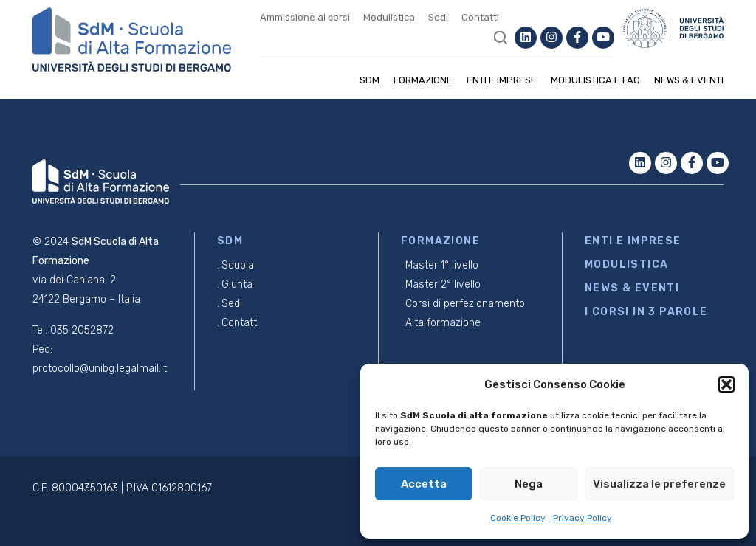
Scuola (238, 265)
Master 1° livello (442, 265)
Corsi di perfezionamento (465, 304)
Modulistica (389, 17)
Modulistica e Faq (595, 80)
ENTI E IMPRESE (633, 241)
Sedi (438, 17)
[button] (726, 384)
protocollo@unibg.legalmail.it (100, 369)
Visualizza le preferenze (659, 484)
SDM (370, 80)
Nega (529, 484)
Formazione (423, 80)
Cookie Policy (518, 518)
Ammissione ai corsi (305, 17)
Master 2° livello (443, 284)
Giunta (237, 284)
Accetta (424, 484)
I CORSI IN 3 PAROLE (646, 312)
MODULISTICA (626, 265)
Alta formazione (443, 323)
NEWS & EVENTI (632, 288)
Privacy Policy (583, 518)
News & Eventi (689, 80)
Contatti (480, 17)
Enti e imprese (502, 80)
